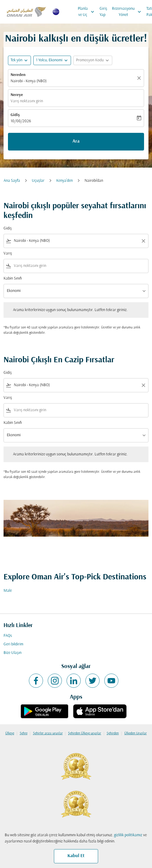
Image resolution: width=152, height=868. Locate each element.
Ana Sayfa (12, 181)
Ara (76, 141)
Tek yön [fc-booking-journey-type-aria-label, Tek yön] (16, 60)
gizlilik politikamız (128, 835)
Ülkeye (10, 733)
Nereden (18, 75)
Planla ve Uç (87, 12)
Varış (8, 253)
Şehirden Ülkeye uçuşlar (85, 733)
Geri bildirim (13, 644)
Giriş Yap (103, 12)
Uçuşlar (38, 181)
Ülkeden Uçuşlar (136, 733)
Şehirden (113, 733)
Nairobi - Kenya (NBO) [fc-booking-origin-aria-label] (29, 81)
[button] (52, 60)
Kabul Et (76, 856)
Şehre (24, 733)
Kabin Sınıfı (13, 278)
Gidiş (15, 115)
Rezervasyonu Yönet (128, 12)
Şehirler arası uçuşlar (48, 733)
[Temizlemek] (140, 78)
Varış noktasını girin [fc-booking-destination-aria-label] (27, 101)
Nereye (17, 95)
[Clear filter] (143, 241)
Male (8, 591)
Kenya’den (65, 181)
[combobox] (76, 241)
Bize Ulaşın (13, 653)
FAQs (8, 636)
